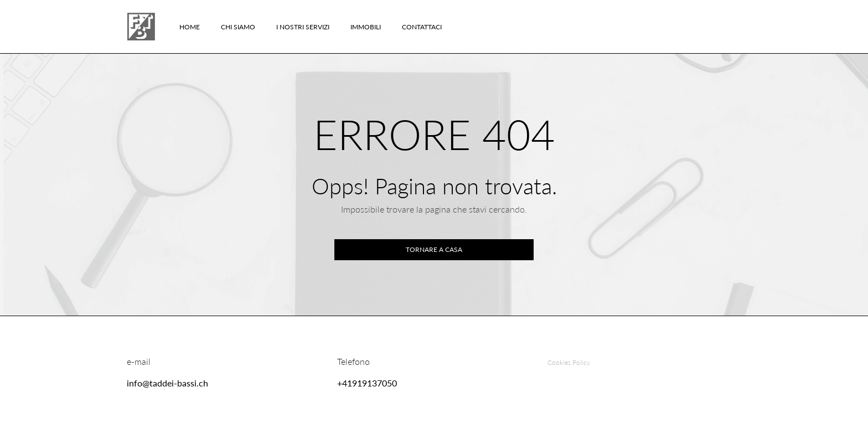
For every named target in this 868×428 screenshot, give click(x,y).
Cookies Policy (569, 362)
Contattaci (422, 27)
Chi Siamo (238, 27)
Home (190, 27)
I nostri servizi (303, 27)
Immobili (366, 27)
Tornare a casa (434, 249)
